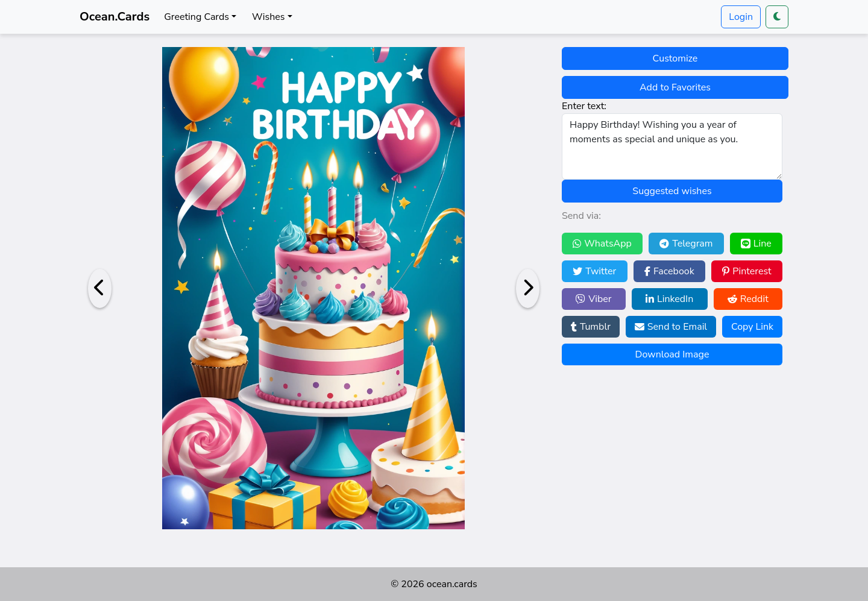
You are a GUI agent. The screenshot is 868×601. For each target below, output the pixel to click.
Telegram (686, 244)
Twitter (594, 271)
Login (741, 17)
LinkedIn (669, 299)
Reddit (748, 299)
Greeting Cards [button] (197, 17)
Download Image (672, 354)
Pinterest (747, 271)
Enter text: (584, 106)
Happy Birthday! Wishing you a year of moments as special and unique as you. (672, 146)
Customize (675, 58)
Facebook (669, 271)
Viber (593, 299)
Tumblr (591, 327)
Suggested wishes (672, 191)
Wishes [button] (268, 17)
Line (756, 244)
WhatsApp (602, 244)
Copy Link (752, 327)
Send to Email (671, 327)
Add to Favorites (675, 87)
